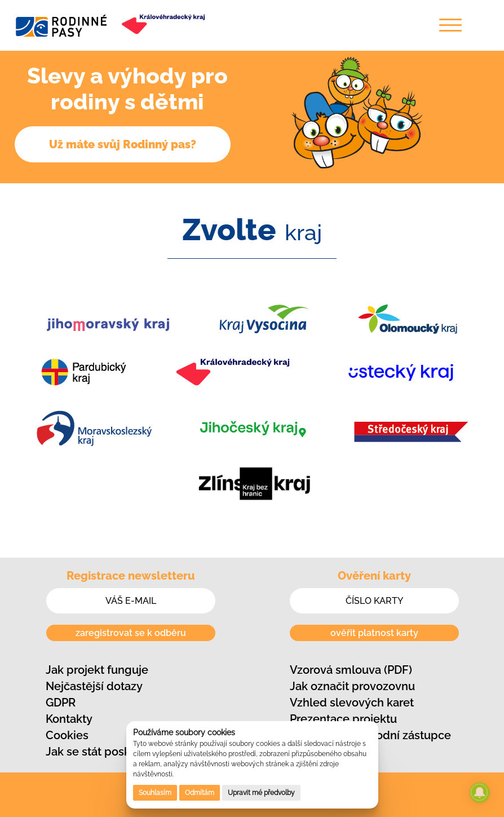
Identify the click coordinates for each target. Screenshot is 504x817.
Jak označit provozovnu (352, 686)
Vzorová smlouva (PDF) (351, 670)
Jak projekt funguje (97, 670)
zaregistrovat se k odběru (131, 633)
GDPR (61, 703)
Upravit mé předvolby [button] (261, 793)
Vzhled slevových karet (352, 703)
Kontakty (69, 719)
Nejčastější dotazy (94, 686)
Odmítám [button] (200, 793)
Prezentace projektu (343, 719)
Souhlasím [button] (155, 793)
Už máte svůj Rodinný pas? (123, 144)
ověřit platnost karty (374, 633)
